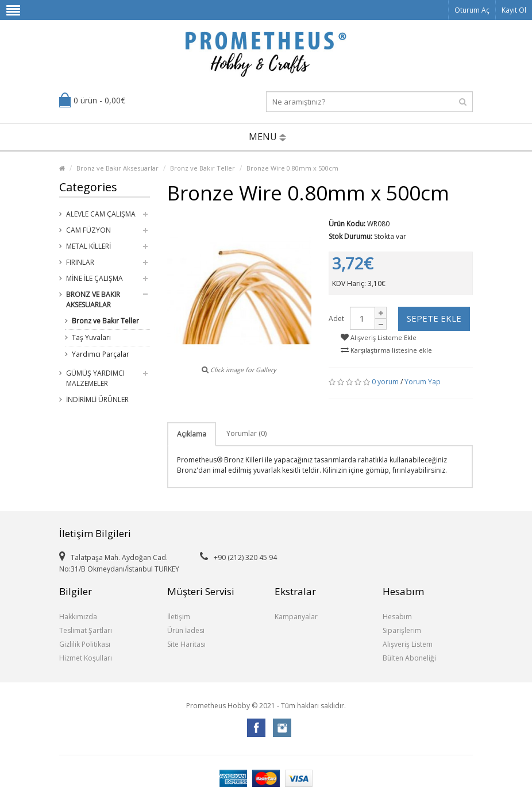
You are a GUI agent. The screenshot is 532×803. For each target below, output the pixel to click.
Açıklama (192, 434)
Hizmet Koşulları (86, 658)
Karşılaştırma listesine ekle (386, 350)
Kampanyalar (296, 617)
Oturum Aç (472, 10)
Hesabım (397, 617)
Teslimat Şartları (86, 630)
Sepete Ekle (434, 318)
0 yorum (385, 382)
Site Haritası (186, 644)
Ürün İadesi (186, 630)
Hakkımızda (78, 617)
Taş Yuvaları (91, 337)
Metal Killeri (88, 246)
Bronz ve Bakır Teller (203, 168)
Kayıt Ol (514, 10)
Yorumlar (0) (246, 433)
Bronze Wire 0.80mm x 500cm (292, 168)
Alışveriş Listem (408, 644)
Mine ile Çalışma (95, 278)
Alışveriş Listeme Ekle (379, 337)
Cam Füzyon (88, 230)
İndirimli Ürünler (97, 399)
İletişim (179, 617)
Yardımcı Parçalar (101, 354)
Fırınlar (80, 262)
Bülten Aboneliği (409, 658)
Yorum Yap (423, 382)
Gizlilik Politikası (85, 644)
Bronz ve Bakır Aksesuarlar (117, 168)
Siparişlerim (402, 630)
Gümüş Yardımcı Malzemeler (95, 378)
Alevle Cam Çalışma (101, 214)
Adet (336, 319)
